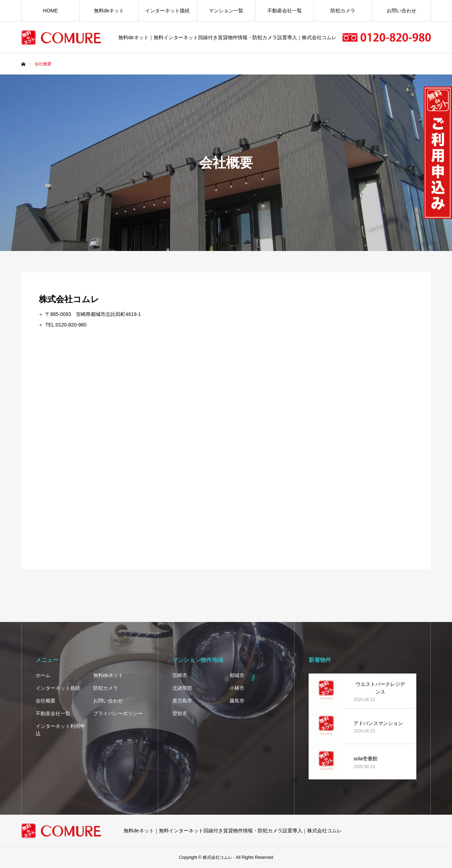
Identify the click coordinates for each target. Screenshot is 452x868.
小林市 (237, 688)
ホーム (43, 675)
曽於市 (180, 713)
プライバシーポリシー (118, 713)
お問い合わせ (402, 11)
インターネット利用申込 (60, 730)
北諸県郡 (182, 688)
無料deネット (109, 11)
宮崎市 (180, 675)
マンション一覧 (226, 11)
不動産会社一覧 (285, 11)
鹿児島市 (182, 701)
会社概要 (46, 701)
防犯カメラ (343, 11)
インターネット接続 (167, 11)
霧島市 (237, 701)
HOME (50, 11)
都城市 (237, 675)
